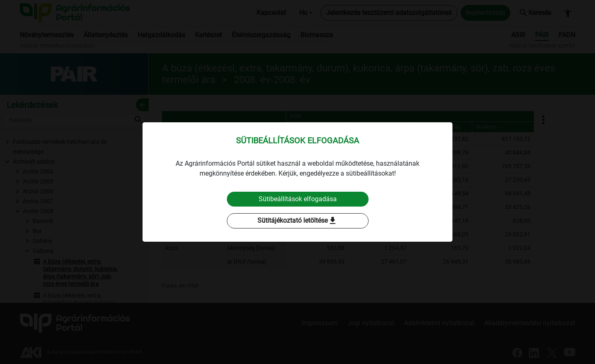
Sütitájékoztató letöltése (297, 221)
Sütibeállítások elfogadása (298, 199)
